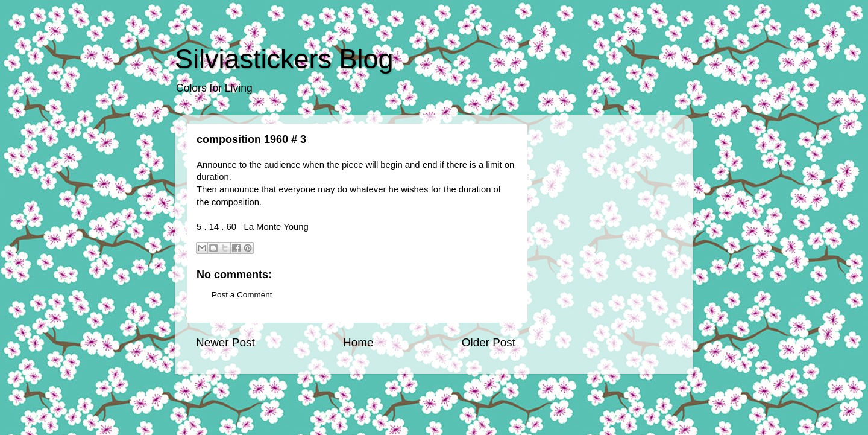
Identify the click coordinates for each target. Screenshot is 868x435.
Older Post (489, 342)
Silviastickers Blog (284, 59)
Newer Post (225, 342)
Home (358, 342)
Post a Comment (242, 295)
